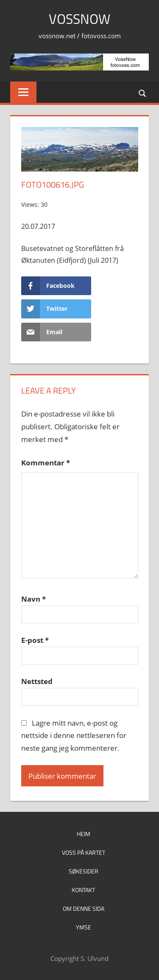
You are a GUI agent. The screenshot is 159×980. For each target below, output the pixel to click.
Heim (84, 834)
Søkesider (84, 871)
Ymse (84, 927)
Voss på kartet (84, 852)
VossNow (79, 19)
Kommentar (46, 463)
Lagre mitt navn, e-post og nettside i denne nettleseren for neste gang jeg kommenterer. (74, 736)
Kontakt (83, 890)
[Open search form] (143, 93)
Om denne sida (84, 908)
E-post (35, 640)
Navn (33, 599)
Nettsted (37, 681)
